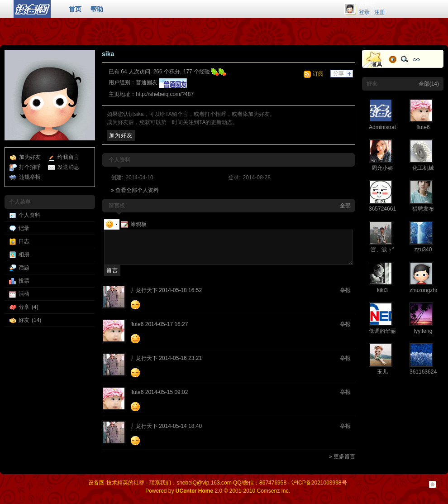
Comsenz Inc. (273, 491)
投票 (24, 281)
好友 (24, 320)
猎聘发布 (423, 209)
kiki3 (382, 290)
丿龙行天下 (144, 290)
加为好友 (30, 157)
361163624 (423, 372)
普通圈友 (147, 82)
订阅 (318, 74)
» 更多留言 (342, 456)
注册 (380, 12)
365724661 (382, 209)
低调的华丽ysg (387, 331)
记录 (24, 228)
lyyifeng (423, 331)
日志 (24, 241)
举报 (345, 290)
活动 (24, 294)
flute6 (137, 324)
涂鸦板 (134, 224)
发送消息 (68, 167)
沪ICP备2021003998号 (319, 483)
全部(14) (429, 84)
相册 (24, 254)
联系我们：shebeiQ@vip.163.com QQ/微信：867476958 (218, 483)
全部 (345, 206)
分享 (24, 307)
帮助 (97, 9)
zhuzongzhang (427, 290)
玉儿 (382, 372)
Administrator (385, 127)
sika (108, 54)
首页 (75, 9)
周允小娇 (382, 168)
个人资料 (29, 215)
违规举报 (30, 177)
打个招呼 (30, 167)
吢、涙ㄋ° (383, 250)
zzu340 (423, 250)
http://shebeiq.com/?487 (165, 94)
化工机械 (423, 168)
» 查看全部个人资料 (135, 190)
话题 (24, 268)
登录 (364, 12)
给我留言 (68, 157)
